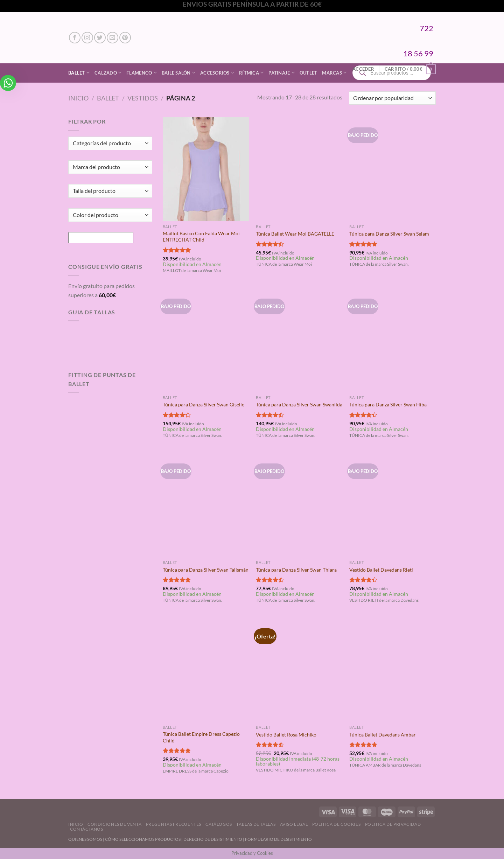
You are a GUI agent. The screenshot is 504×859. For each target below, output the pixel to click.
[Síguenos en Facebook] (75, 38)
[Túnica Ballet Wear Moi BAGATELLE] (299, 169)
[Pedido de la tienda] (392, 98)
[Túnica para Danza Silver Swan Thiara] (299, 505)
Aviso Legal (294, 824)
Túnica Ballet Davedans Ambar (383, 735)
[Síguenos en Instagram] (87, 38)
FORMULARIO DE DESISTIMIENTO (278, 839)
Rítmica (251, 73)
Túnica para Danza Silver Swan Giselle (204, 404)
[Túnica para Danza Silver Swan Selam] (393, 169)
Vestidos (143, 98)
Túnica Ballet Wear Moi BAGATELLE (295, 234)
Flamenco (142, 73)
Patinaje (282, 73)
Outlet (309, 73)
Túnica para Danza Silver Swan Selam (389, 234)
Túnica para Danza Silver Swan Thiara (296, 570)
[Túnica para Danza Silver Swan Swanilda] (299, 340)
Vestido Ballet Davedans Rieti (381, 570)
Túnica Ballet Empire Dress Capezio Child (201, 737)
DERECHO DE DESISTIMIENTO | (214, 839)
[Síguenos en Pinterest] (125, 38)
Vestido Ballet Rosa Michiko (286, 735)
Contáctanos (87, 829)
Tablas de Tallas (256, 824)
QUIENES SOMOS (85, 839)
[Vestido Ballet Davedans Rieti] (393, 505)
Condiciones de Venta (114, 824)
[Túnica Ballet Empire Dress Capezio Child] (206, 670)
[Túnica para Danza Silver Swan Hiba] (393, 340)
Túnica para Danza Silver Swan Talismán (206, 570)
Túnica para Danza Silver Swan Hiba (388, 404)
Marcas (334, 73)
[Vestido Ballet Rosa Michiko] (299, 670)
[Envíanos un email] (113, 38)
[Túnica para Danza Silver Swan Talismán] (206, 505)
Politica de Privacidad (393, 824)
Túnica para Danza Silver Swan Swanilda (299, 404)
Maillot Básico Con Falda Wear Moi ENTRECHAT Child (201, 237)
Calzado (108, 73)
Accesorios (217, 73)
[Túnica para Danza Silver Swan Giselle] (206, 340)
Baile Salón (178, 73)
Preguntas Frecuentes (174, 824)
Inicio (78, 98)
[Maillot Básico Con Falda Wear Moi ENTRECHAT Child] (206, 169)
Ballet (79, 73)
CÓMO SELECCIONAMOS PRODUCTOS (143, 839)
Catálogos (219, 824)
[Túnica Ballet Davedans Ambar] (393, 670)
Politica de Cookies (337, 824)
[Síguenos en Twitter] (100, 38)
